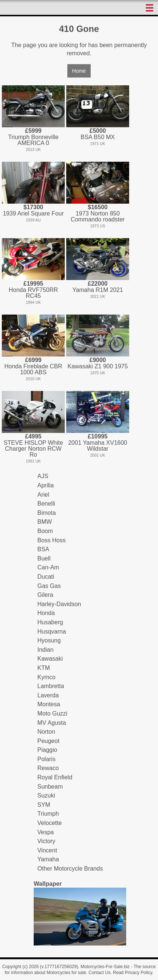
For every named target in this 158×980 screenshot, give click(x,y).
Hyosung (49, 640)
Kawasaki (50, 659)
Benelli (46, 504)
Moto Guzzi (52, 713)
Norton (46, 732)
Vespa (46, 832)
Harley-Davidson (59, 604)
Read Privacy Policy (132, 973)
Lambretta (51, 686)
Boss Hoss (51, 540)
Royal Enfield (55, 777)
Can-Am (48, 567)
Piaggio (47, 750)
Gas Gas (49, 586)
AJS (43, 476)
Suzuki (46, 795)
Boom (45, 531)
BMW (45, 522)
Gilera (45, 595)
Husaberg (50, 622)
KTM (44, 668)
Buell (44, 558)
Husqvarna (52, 632)
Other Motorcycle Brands (70, 869)
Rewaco (48, 768)
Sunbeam (50, 787)
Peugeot (48, 741)
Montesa (49, 704)
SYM (44, 805)
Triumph (48, 814)
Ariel (43, 495)
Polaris (46, 759)
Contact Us (99, 973)
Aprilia (46, 485)
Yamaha (48, 859)
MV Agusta (52, 723)
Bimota (47, 513)
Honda (46, 613)
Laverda (48, 695)
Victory (46, 841)
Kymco (46, 677)
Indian (46, 650)
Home (79, 71)
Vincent (47, 850)
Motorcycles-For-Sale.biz (105, 967)
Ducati (46, 577)
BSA (43, 549)
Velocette (50, 823)
